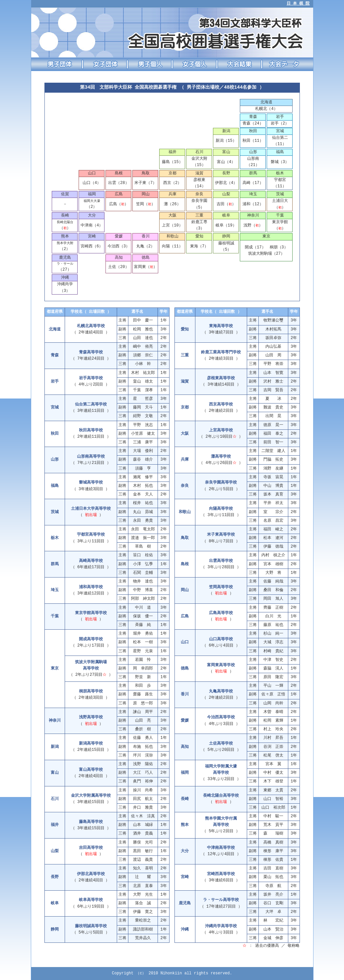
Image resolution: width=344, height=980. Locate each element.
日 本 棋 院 (298, 4)
